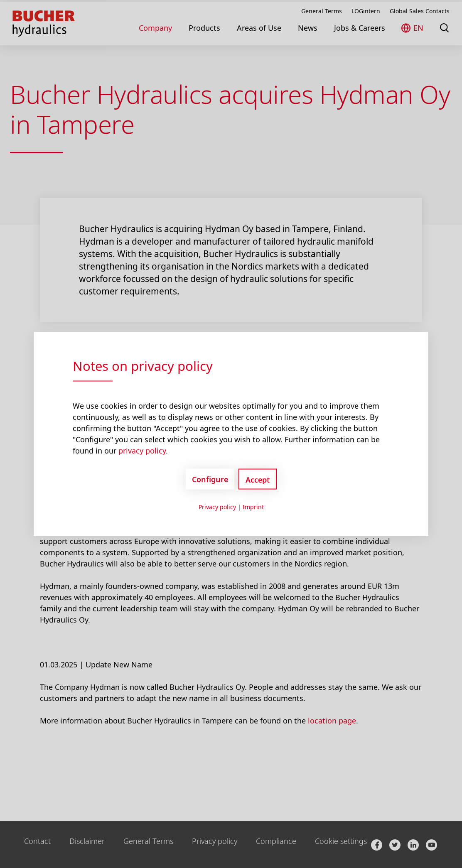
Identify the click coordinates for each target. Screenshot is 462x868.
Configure (210, 479)
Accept (258, 480)
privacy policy (142, 451)
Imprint (253, 507)
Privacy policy (217, 507)
